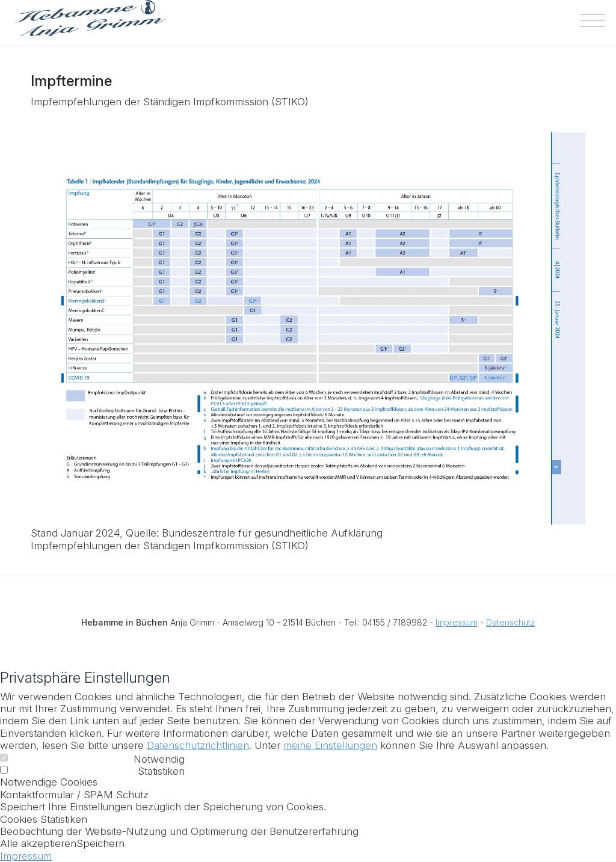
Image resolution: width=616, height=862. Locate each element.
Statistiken (161, 771)
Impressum (457, 622)
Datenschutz (511, 622)
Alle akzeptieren (38, 843)
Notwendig (159, 759)
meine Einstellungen (330, 745)
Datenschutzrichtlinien (198, 745)
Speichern (100, 843)
